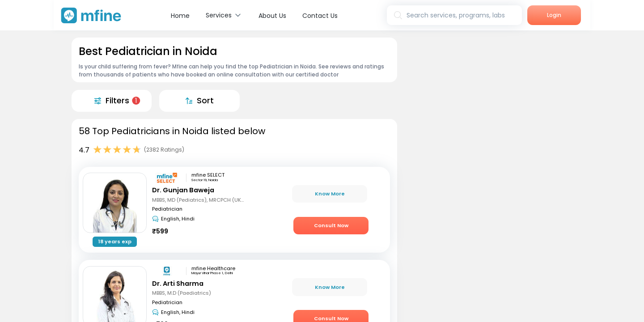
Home (180, 16)
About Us (272, 16)
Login (554, 15)
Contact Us (320, 16)
